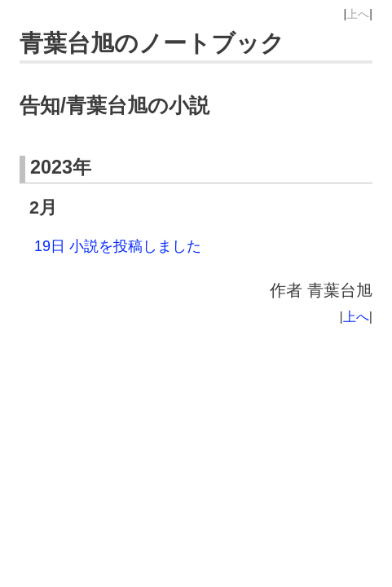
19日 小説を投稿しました (118, 246)
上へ (358, 14)
